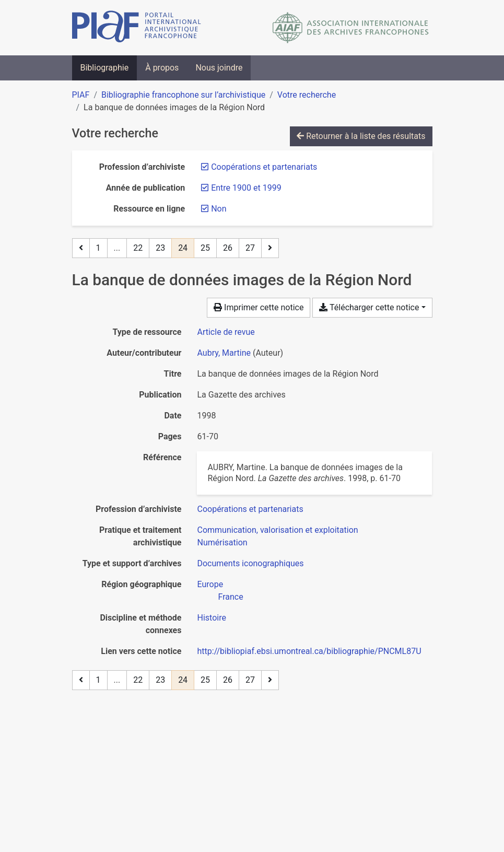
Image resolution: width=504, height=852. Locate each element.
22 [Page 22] (138, 248)
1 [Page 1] (98, 248)
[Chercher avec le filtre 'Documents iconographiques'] (250, 563)
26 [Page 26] (228, 248)
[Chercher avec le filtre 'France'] (230, 597)
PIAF (81, 95)
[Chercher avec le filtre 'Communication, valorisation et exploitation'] (277, 530)
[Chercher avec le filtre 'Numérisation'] (222, 542)
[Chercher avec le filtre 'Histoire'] (211, 618)
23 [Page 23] (160, 248)
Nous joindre (219, 68)
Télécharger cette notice (369, 307)
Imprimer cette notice (259, 307)
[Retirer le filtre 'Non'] (219, 209)
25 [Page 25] (205, 248)
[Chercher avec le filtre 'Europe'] (210, 584)
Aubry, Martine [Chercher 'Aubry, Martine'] (224, 353)
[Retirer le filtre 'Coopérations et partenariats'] (264, 167)
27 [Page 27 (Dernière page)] (250, 248)
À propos (162, 68)
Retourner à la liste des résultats (361, 136)
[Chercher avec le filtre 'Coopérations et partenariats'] (250, 509)
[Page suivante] (270, 248)
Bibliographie (105, 68)
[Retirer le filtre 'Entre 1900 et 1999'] (246, 188)
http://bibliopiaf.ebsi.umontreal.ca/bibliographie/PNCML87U (309, 651)
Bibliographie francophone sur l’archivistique (183, 95)
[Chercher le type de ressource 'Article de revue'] (226, 332)
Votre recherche (307, 95)
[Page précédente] (81, 248)
